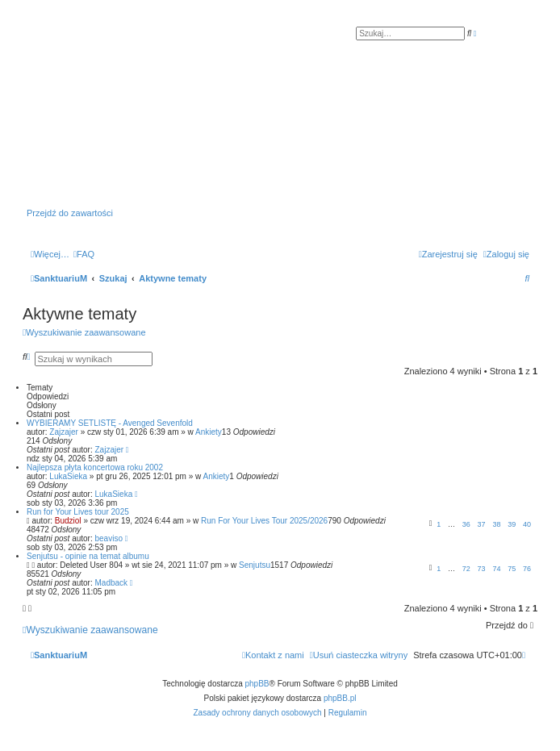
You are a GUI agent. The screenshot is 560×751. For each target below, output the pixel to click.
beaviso (109, 538)
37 (482, 524)
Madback (112, 583)
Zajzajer (64, 432)
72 (466, 569)
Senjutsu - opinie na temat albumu (88, 556)
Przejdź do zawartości (70, 213)
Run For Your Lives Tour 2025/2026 (264, 521)
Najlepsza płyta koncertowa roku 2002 (95, 467)
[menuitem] (84, 254)
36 (466, 524)
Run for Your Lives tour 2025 (78, 512)
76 (527, 569)
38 (496, 524)
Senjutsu (255, 565)
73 (482, 569)
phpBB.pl (340, 698)
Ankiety (209, 432)
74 (496, 569)
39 (512, 524)
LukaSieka (68, 476)
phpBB (257, 684)
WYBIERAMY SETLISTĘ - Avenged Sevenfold (110, 423)
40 (527, 524)
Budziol (68, 521)
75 (512, 569)
